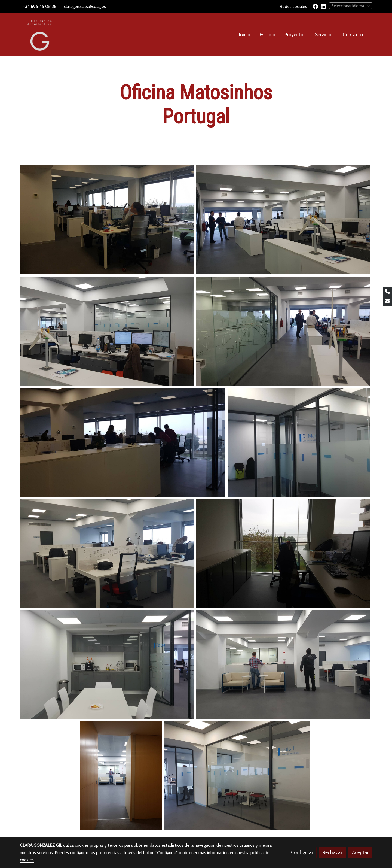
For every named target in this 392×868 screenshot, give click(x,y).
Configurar (302, 852)
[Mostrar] (107, 220)
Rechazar (332, 852)
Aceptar (360, 852)
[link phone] (387, 291)
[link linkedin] (323, 6)
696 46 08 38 (44, 6)
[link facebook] (315, 6)
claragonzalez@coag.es (85, 6)
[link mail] (387, 301)
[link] (38, 35)
